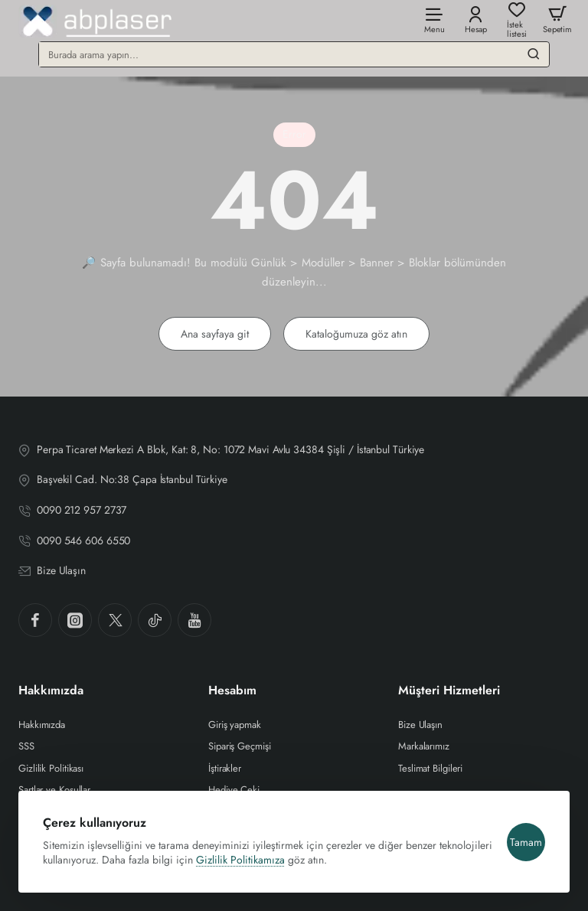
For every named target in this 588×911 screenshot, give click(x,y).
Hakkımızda (51, 691)
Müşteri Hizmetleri (449, 691)
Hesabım (232, 691)
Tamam (526, 842)
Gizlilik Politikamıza (240, 860)
